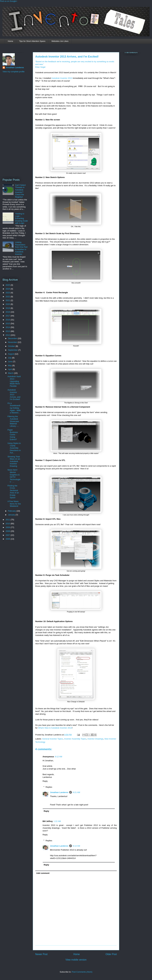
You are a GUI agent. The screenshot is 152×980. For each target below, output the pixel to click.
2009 (8, 527)
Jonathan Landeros (59, 792)
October (12, 346)
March (11, 373)
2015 (8, 323)
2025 (8, 285)
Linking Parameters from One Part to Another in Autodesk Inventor (21, 248)
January (12, 515)
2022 (8, 297)
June (10, 362)
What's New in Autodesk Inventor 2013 (55, 728)
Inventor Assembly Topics (75, 739)
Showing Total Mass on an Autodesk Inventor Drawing (14, 461)
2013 (8, 331)
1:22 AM (57, 821)
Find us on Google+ (9, 1)
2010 (8, 524)
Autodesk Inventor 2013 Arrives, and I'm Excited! (67, 57)
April (10, 369)
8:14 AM (76, 846)
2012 (8, 335)
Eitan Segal (40, 67)
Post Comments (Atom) (82, 972)
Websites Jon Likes (60, 41)
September (13, 350)
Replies (49, 787)
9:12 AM (59, 757)
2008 (8, 531)
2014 (8, 327)
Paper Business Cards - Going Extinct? (13, 435)
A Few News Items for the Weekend (14, 504)
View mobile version (76, 960)
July (10, 358)
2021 (8, 300)
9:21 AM (76, 792)
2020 (8, 304)
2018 (8, 312)
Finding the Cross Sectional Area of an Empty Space (13, 492)
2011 (8, 520)
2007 (8, 535)
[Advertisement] (15, 125)
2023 (8, 293)
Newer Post (41, 954)
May (10, 365)
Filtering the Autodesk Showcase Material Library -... (13, 421)
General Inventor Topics (53, 739)
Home (11, 41)
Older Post (111, 954)
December (13, 338)
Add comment (43, 873)
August (11, 354)
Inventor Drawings (96, 739)
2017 (8, 316)
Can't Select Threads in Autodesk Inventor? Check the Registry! (20, 191)
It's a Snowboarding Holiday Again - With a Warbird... (14, 408)
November (13, 342)
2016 (8, 320)
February (12, 511)
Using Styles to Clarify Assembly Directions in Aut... (14, 448)
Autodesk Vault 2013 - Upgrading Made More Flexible (14, 381)
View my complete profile (14, 72)
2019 (8, 308)
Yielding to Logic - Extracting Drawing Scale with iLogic (21, 218)
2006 (8, 539)
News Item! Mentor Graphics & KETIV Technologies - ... (14, 476)
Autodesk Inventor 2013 (62, 78)
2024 (8, 289)
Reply (45, 781)
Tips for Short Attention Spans (32, 41)
